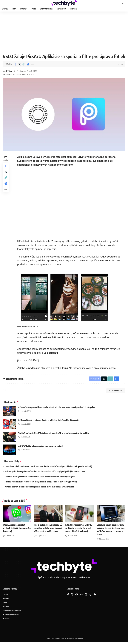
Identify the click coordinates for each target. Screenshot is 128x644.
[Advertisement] (64, 32)
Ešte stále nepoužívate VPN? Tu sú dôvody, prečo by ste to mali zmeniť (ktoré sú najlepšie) (80, 529)
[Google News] (82, 595)
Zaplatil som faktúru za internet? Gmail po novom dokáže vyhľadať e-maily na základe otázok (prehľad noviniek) (48, 467)
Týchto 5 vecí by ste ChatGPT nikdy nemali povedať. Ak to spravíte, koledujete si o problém (54, 434)
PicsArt (104, 260)
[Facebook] (68, 595)
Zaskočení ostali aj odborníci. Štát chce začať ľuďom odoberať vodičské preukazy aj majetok (40, 477)
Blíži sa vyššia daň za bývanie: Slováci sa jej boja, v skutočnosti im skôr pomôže (49, 421)
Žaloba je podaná (27, 368)
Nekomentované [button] (113, 392)
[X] (72, 595)
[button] (5, 3)
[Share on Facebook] (15, 64)
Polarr (33, 260)
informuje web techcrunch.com (90, 333)
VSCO (73, 260)
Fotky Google (107, 257)
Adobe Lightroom (48, 260)
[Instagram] (86, 595)
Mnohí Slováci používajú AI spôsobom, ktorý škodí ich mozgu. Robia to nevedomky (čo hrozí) (41, 482)
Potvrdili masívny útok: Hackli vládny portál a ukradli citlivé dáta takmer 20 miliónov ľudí (39, 487)
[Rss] (95, 595)
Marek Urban (8, 71)
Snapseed (23, 260)
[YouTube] (77, 595)
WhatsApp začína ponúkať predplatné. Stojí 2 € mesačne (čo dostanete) (16, 529)
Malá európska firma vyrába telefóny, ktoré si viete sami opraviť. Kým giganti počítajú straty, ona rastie (45, 472)
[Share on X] (19, 64)
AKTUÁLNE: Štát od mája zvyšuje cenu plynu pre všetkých (41, 447)
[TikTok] (91, 595)
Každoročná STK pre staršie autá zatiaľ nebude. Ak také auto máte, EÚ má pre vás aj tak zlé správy (57, 408)
